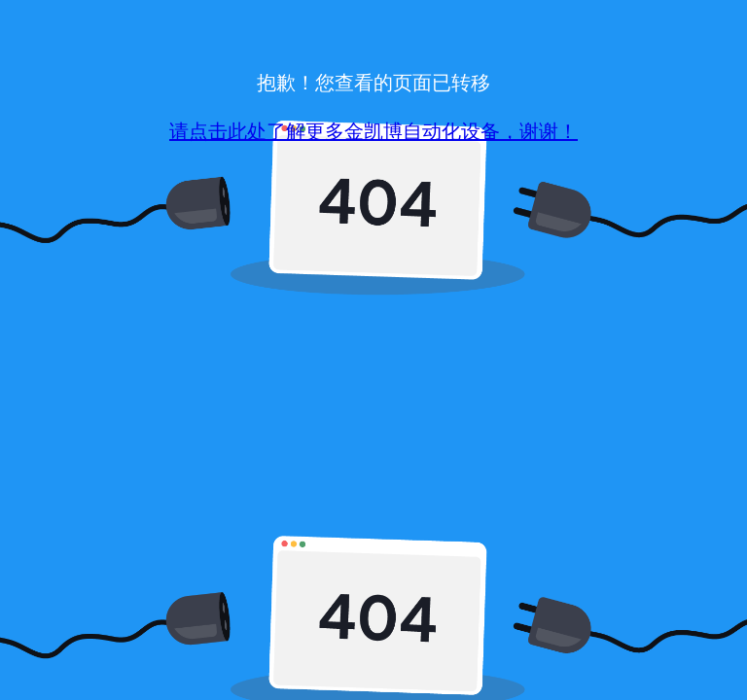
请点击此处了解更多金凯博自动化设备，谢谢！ (373, 131)
